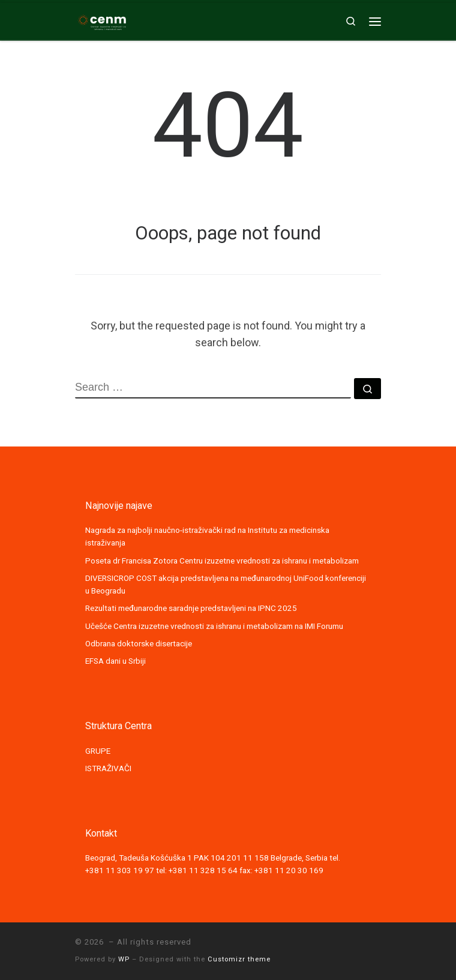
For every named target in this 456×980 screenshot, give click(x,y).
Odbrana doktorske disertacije (139, 643)
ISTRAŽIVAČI (108, 768)
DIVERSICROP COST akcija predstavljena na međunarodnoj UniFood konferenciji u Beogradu (226, 584)
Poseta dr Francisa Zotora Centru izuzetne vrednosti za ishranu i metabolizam (222, 561)
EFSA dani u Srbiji (115, 661)
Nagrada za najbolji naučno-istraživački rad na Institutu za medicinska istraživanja (207, 536)
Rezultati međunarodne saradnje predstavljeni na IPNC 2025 (191, 608)
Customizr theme (239, 959)
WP (124, 959)
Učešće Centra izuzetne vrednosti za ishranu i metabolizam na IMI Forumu (214, 626)
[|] (102, 20)
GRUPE (98, 751)
